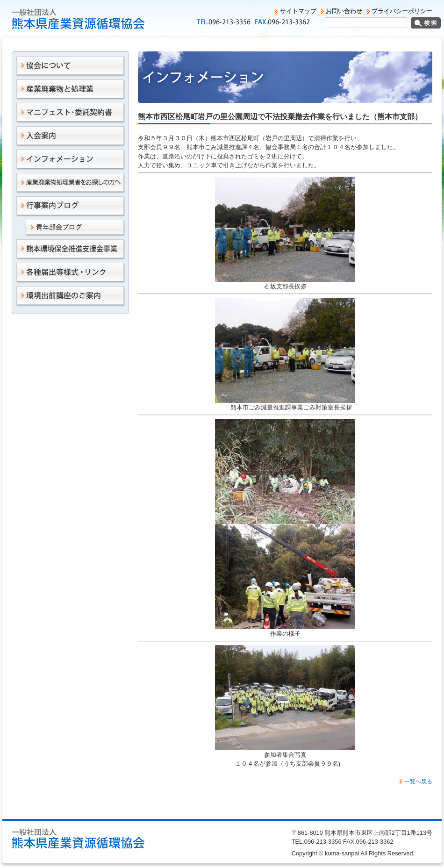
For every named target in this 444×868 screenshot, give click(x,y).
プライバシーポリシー (402, 11)
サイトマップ (298, 11)
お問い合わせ (344, 11)
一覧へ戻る (418, 782)
